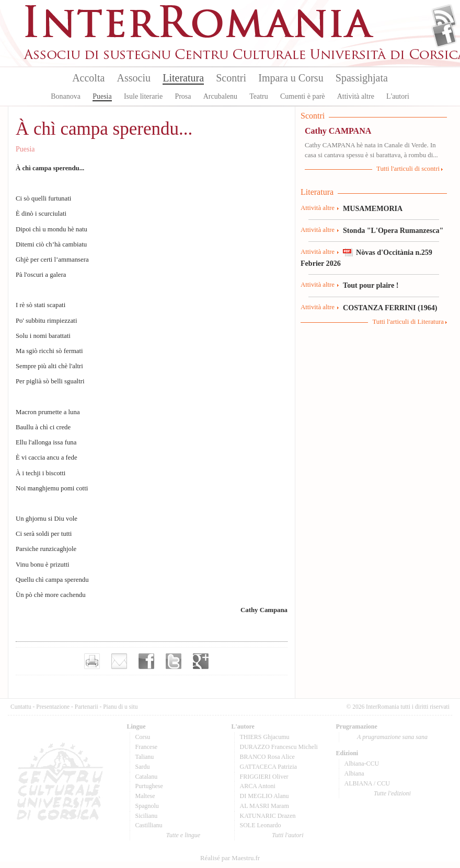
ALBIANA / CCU (367, 783)
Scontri (231, 78)
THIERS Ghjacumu (265, 737)
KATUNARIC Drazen (268, 816)
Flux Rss (444, 17)
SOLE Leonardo (261, 825)
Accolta (88, 78)
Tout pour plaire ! (371, 285)
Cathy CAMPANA (338, 131)
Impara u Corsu (291, 78)
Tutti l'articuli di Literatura (408, 322)
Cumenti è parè (303, 96)
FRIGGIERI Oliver (264, 777)
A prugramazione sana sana (392, 737)
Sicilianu (147, 816)
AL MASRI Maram (264, 806)
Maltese (145, 796)
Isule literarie (143, 96)
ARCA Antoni (258, 786)
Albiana (354, 773)
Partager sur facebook (146, 661)
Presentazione (53, 707)
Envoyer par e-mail (119, 661)
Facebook (444, 34)
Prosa (183, 96)
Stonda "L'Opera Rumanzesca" (393, 230)
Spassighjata (362, 78)
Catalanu (147, 777)
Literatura (183, 78)
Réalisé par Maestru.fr (230, 858)
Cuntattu (21, 707)
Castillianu (149, 825)
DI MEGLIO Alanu (264, 796)
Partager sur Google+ (201, 661)
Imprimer (92, 661)
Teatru (259, 96)
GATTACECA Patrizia (268, 767)
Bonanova (66, 96)
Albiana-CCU (362, 764)
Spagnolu (147, 806)
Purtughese (149, 786)
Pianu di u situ (120, 707)
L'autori (398, 96)
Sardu (143, 767)
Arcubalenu (220, 96)
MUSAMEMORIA (373, 208)
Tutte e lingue (183, 835)
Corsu (143, 737)
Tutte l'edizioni (392, 793)
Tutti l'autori (287, 835)
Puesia (102, 96)
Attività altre (356, 96)
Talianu (145, 757)
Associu (134, 78)
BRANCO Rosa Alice (267, 757)
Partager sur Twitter (174, 661)
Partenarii (87, 707)
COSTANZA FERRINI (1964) (390, 308)
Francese (147, 747)
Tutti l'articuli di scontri (408, 169)
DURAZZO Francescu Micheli (279, 747)
